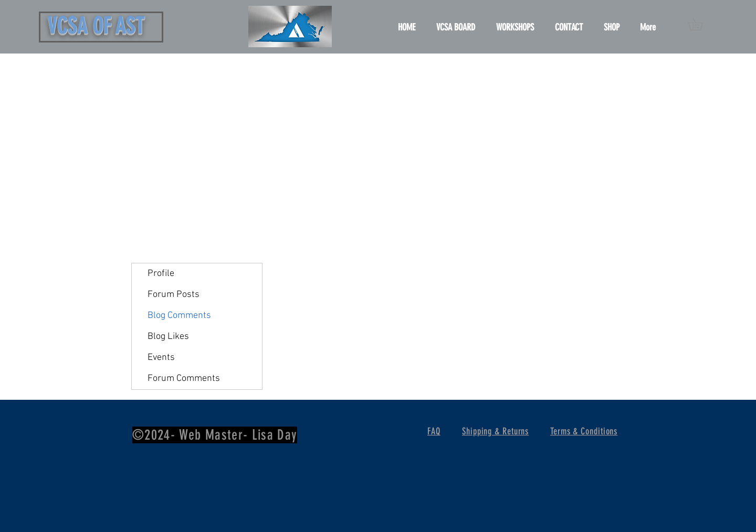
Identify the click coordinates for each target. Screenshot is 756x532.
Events (161, 358)
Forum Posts (174, 295)
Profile (161, 274)
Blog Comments (179, 316)
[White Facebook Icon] (731, 274)
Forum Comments (184, 379)
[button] (701, 24)
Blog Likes (168, 337)
